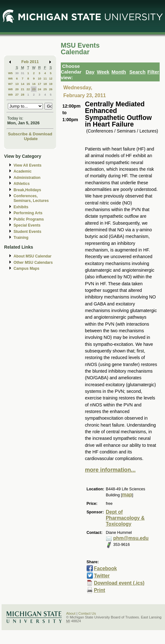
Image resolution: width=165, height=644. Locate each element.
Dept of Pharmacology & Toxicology (125, 518)
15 (28, 84)
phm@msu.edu (131, 538)
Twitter (102, 576)
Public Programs (29, 219)
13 (17, 84)
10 (40, 78)
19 (51, 84)
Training (21, 238)
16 (34, 84)
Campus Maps (26, 269)
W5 (11, 73)
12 (51, 78)
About (71, 613)
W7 (11, 84)
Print (100, 590)
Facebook (105, 568)
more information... (110, 470)
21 (23, 89)
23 (34, 89)
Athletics (22, 184)
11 (45, 78)
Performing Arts (28, 213)
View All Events (28, 165)
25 (45, 89)
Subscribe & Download (30, 134)
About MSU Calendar (32, 256)
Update (31, 139)
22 (28, 89)
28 (23, 95)
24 (40, 89)
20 (17, 89)
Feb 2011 (30, 62)
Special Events (27, 225)
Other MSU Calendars (33, 263)
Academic (23, 171)
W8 (11, 89)
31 (23, 73)
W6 (11, 78)
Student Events (27, 232)
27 (17, 95)
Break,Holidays (27, 190)
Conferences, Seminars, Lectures (31, 198)
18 (45, 84)
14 (23, 84)
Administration (27, 178)
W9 (11, 95)
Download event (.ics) (119, 583)
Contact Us (87, 613)
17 (40, 84)
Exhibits (21, 207)
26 (51, 89)
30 (17, 73)
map (127, 495)
